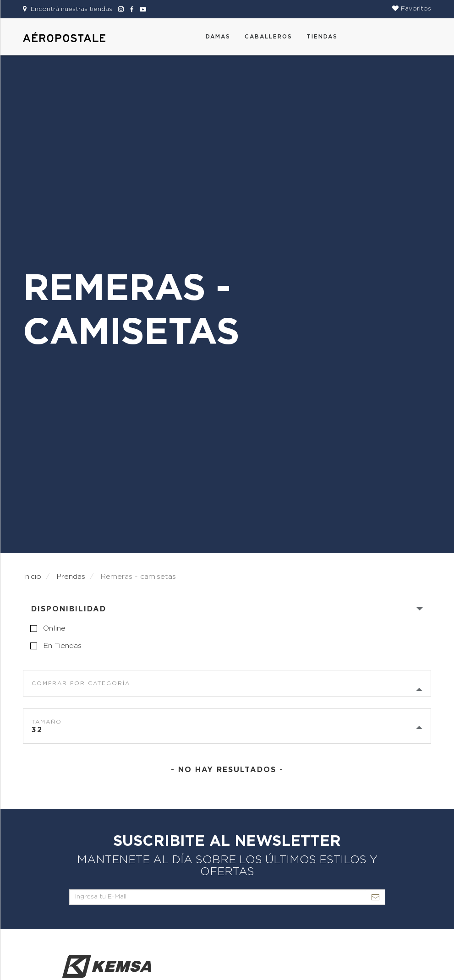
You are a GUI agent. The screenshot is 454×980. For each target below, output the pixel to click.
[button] (412, 9)
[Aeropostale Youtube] (141, 9)
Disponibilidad (69, 609)
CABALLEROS (268, 37)
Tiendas (322, 37)
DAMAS (218, 37)
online (54, 628)
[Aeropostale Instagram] (120, 9)
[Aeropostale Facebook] (131, 9)
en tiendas (62, 646)
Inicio (32, 577)
